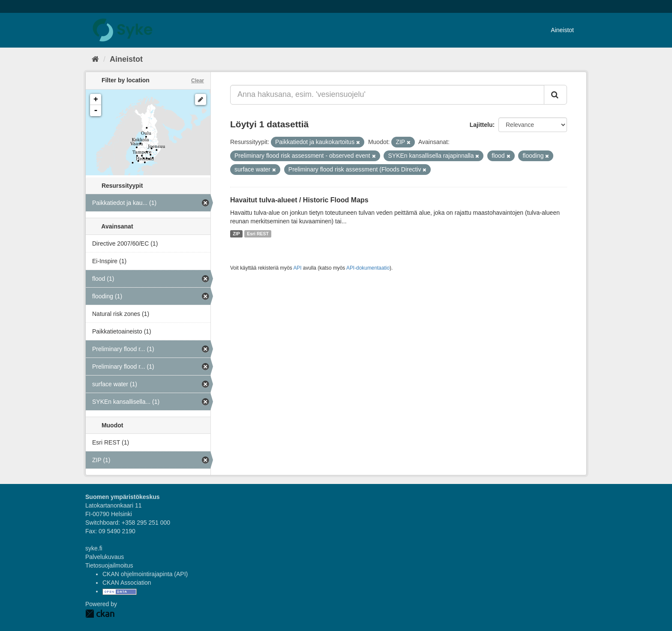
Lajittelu (481, 125)
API (297, 268)
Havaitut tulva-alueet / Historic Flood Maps (299, 200)
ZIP (236, 234)
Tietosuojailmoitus (109, 565)
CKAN (100, 614)
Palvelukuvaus (105, 557)
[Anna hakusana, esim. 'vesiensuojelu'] (387, 95)
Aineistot (562, 30)
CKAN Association (127, 583)
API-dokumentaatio (368, 268)
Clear (198, 81)
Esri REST (258, 234)
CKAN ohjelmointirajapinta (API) (145, 574)
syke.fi (94, 548)
